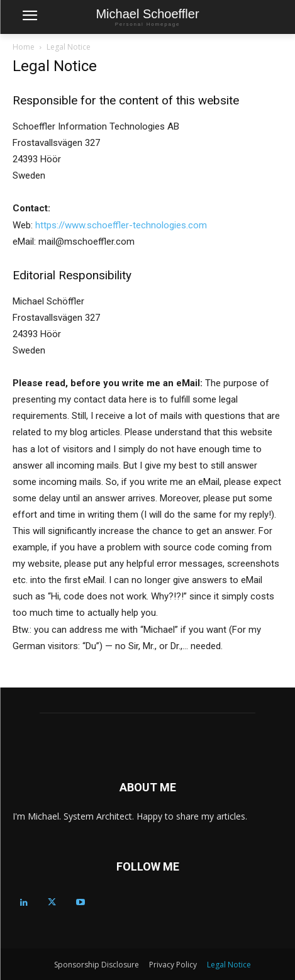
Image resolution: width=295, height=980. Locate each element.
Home (24, 47)
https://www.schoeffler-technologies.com (121, 225)
